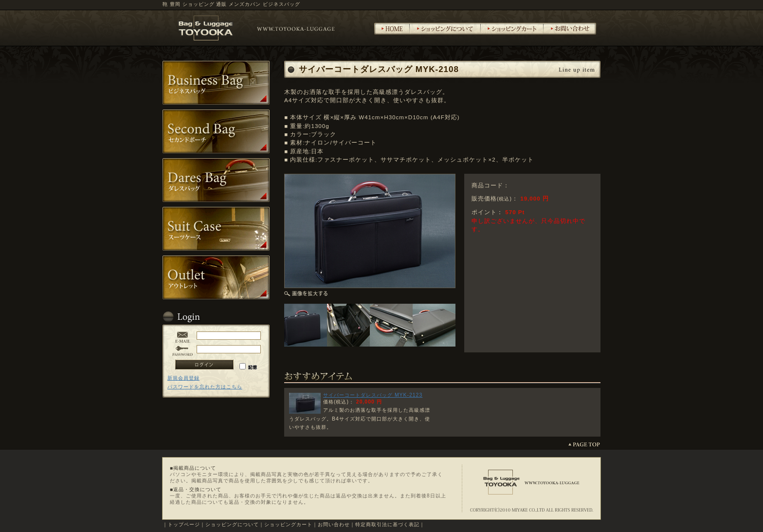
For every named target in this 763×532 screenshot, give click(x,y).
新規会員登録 (183, 378)
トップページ (184, 524)
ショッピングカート (288, 524)
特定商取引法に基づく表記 (387, 524)
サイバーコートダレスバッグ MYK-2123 (373, 395)
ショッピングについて (232, 524)
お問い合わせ (334, 524)
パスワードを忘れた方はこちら (205, 387)
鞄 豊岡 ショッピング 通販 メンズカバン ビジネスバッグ (231, 4)
